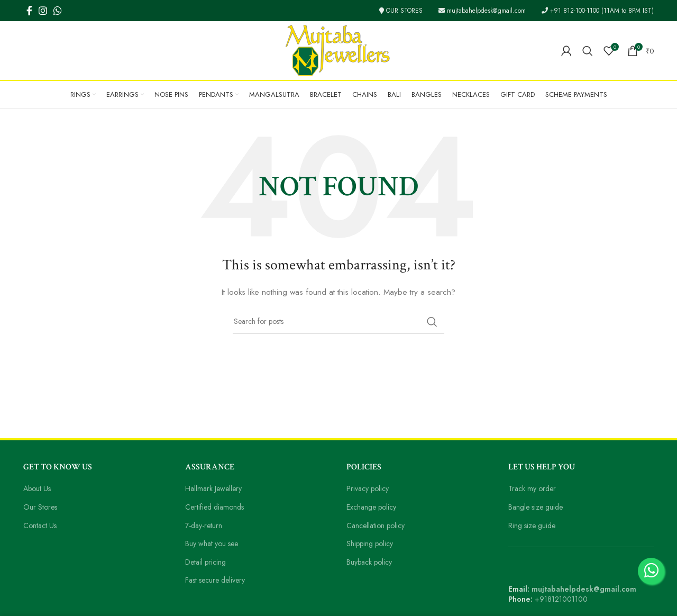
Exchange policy (373, 507)
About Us (39, 488)
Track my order (533, 488)
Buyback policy (371, 562)
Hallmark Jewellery (216, 488)
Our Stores (41, 507)
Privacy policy (369, 488)
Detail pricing (207, 562)
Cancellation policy (377, 526)
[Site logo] (338, 50)
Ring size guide (534, 526)
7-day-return (205, 526)
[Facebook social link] (29, 11)
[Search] (588, 51)
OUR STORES (390, 11)
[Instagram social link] (43, 11)
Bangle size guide (538, 507)
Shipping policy (371, 543)
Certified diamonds (216, 507)
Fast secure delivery (218, 580)
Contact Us (42, 526)
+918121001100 (562, 599)
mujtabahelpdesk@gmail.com (476, 11)
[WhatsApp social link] (58, 11)
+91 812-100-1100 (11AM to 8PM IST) (596, 11)
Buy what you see (214, 543)
